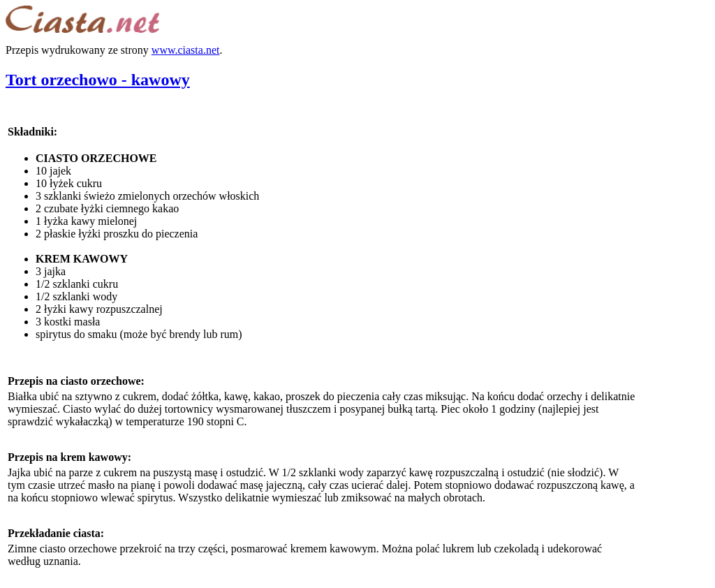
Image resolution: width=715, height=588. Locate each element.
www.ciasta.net (186, 50)
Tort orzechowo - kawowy (98, 80)
